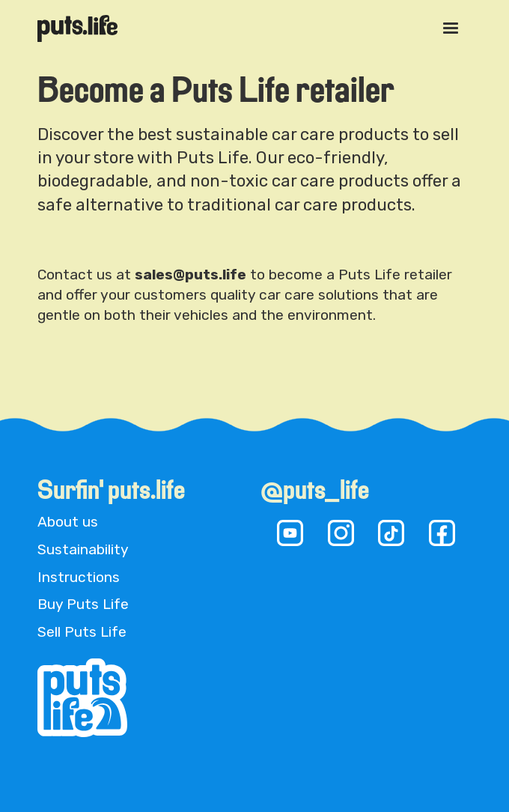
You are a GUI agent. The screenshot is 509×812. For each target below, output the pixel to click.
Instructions (79, 577)
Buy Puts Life (83, 604)
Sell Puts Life (82, 632)
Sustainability (83, 549)
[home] (77, 28)
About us (68, 522)
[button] (451, 28)
